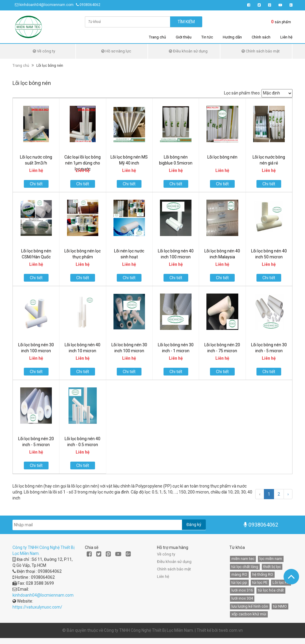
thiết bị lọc (272, 567)
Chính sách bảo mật (261, 51)
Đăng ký (194, 524)
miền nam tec (243, 559)
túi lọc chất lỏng (245, 567)
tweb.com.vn (231, 630)
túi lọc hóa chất (271, 590)
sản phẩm (281, 22)
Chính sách (261, 37)
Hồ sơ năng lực (116, 51)
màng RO (239, 574)
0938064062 (90, 5)
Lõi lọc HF (281, 582)
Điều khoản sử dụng (188, 51)
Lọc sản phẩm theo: (242, 93)
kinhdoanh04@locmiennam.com (46, 5)
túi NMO (280, 606)
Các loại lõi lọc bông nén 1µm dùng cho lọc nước (83, 163)
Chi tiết (36, 184)
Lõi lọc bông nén (222, 157)
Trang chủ (157, 37)
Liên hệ (286, 37)
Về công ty (44, 51)
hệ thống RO (263, 574)
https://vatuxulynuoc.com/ (37, 607)
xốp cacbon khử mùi (249, 614)
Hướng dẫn (232, 37)
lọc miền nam (271, 559)
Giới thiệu (184, 37)
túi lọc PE (260, 582)
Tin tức (207, 37)
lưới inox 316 (242, 590)
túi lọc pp (239, 582)
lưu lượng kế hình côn (250, 606)
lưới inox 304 (242, 598)
